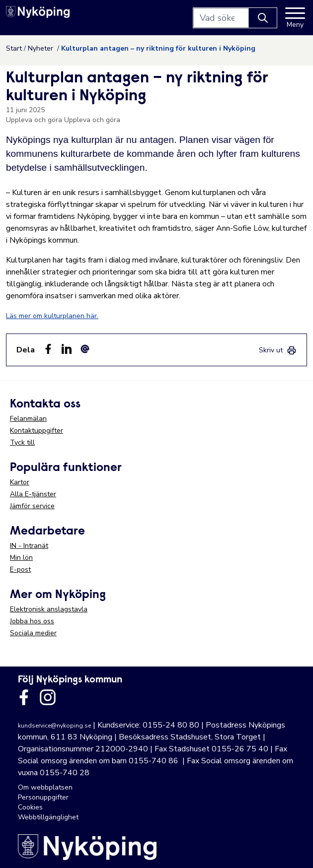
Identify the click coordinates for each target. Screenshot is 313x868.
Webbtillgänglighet (48, 817)
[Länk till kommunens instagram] (48, 697)
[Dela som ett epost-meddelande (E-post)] (85, 349)
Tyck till (22, 442)
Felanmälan (28, 419)
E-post (20, 569)
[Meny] (295, 18)
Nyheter (41, 48)
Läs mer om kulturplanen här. (52, 316)
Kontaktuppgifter (37, 431)
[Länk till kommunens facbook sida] (24, 697)
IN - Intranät (29, 546)
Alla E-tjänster (33, 494)
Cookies (30, 807)
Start (14, 48)
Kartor (20, 482)
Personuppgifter (43, 797)
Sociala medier (33, 633)
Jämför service (32, 506)
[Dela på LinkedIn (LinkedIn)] (67, 349)
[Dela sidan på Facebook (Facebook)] (48, 349)
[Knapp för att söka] (263, 18)
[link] (278, 350)
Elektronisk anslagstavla (49, 609)
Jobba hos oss (32, 621)
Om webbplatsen (45, 787)
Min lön (21, 558)
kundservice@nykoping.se (54, 726)
